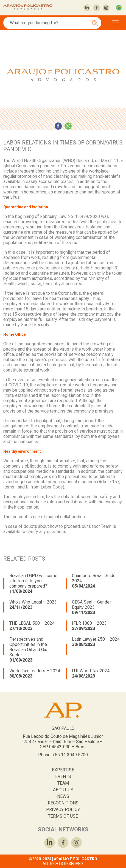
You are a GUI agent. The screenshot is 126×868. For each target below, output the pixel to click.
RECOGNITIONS (63, 803)
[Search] (49, 23)
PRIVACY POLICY (63, 810)
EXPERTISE (63, 770)
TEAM (63, 783)
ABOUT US (63, 790)
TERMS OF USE (63, 816)
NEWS (63, 796)
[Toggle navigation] (115, 23)
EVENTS (63, 776)
